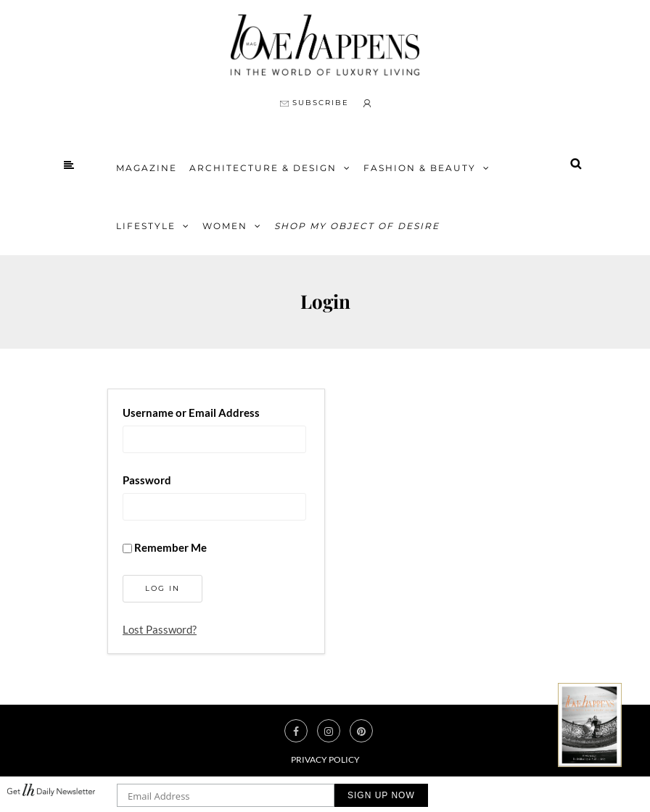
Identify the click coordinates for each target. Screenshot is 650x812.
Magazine (147, 168)
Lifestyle (146, 226)
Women (225, 226)
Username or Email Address (191, 413)
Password (147, 480)
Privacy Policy (325, 759)
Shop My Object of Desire (357, 226)
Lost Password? (160, 629)
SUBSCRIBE (314, 103)
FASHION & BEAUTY (420, 168)
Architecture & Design (263, 168)
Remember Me (165, 547)
